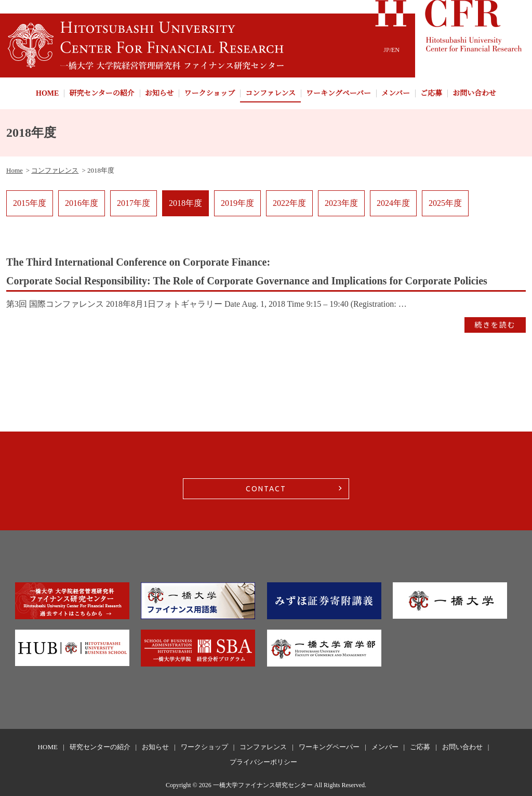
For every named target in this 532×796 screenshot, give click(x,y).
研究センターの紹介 (102, 93)
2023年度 (341, 203)
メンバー (396, 93)
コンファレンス (270, 93)
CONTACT (266, 489)
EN (395, 50)
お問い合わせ (474, 93)
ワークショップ (209, 93)
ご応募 (431, 93)
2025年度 (445, 203)
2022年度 (289, 203)
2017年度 (134, 203)
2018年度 (185, 203)
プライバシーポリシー (263, 762)
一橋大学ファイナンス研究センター (263, 785)
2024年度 (393, 203)
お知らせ (159, 93)
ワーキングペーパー (338, 93)
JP (386, 50)
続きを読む (495, 325)
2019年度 (237, 203)
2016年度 (82, 203)
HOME (47, 93)
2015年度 (30, 203)
